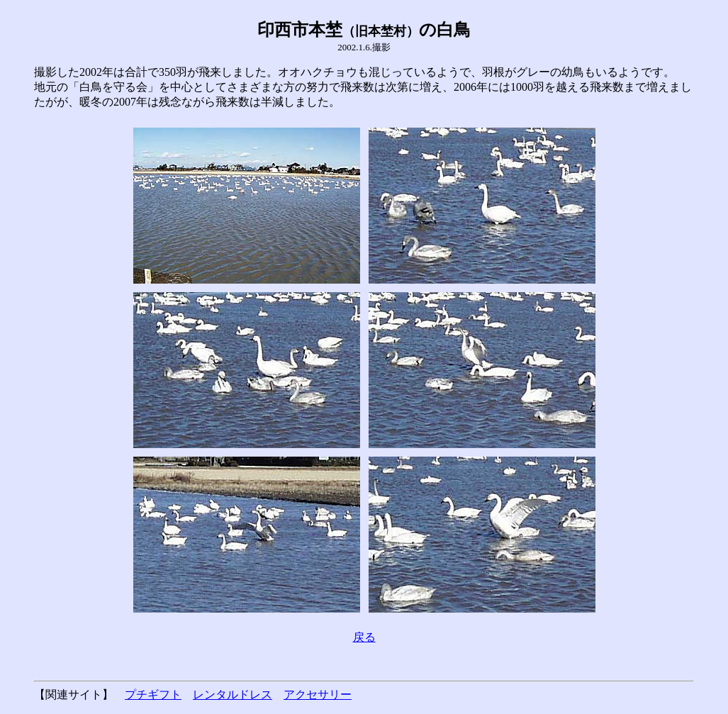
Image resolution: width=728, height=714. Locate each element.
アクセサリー (318, 695)
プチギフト (153, 695)
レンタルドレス (233, 695)
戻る (364, 637)
